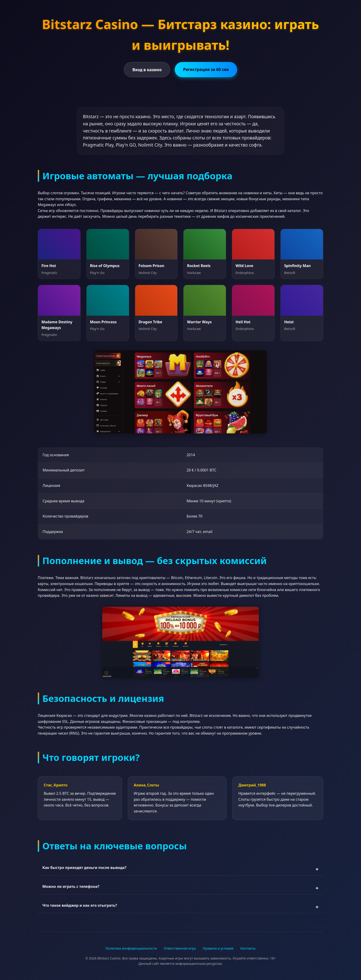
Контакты (248, 948)
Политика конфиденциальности (131, 948)
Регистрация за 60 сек (206, 69)
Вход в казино (147, 70)
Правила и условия (218, 948)
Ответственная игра (180, 948)
